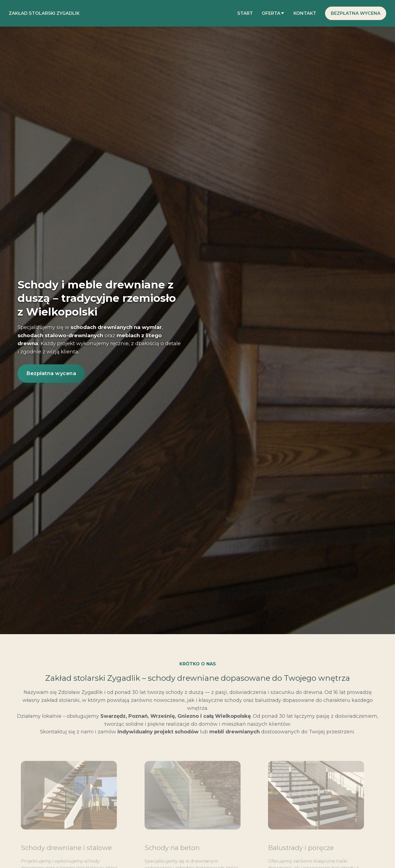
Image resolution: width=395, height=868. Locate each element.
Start (245, 13)
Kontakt (305, 13)
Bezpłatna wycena (356, 13)
